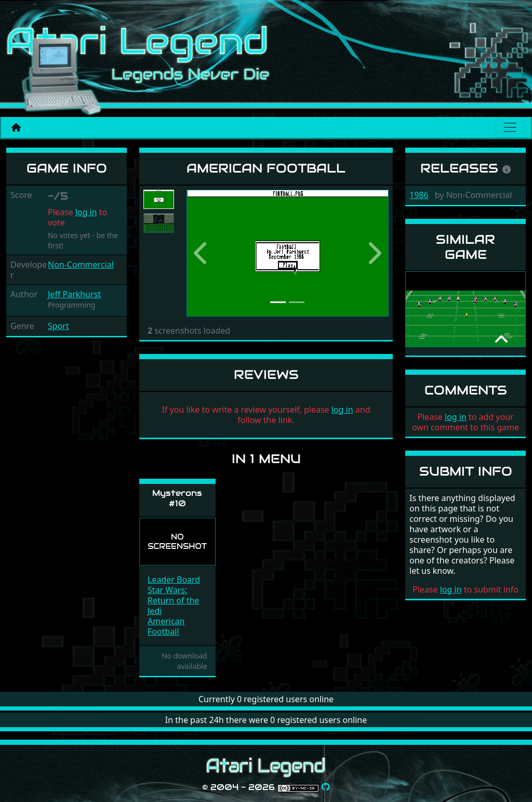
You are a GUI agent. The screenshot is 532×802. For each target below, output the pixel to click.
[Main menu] (510, 127)
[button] (202, 253)
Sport (58, 326)
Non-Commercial (81, 265)
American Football (166, 626)
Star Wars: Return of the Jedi (173, 600)
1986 (419, 195)
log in (86, 212)
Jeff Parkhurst (74, 294)
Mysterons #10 (177, 498)
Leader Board (174, 580)
